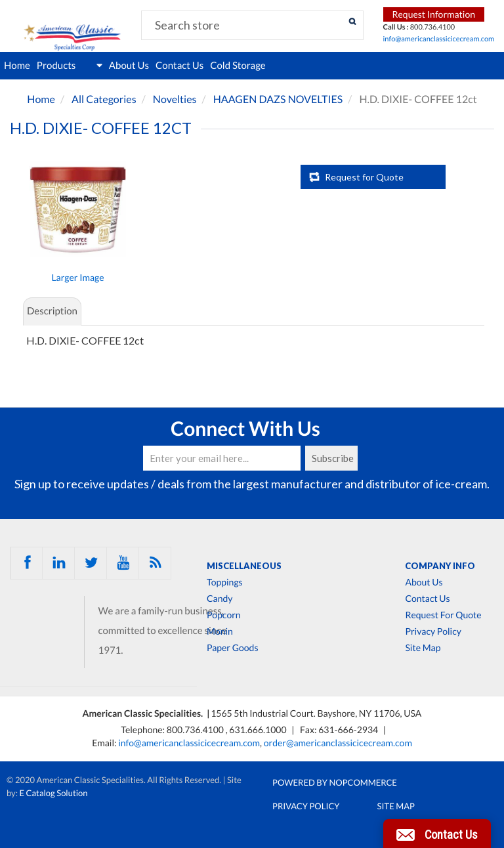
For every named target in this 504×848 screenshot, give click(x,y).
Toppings (225, 582)
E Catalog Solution (54, 793)
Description (52, 311)
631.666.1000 (259, 730)
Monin (220, 631)
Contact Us (179, 66)
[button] (437, 834)
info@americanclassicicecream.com (439, 39)
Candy (220, 599)
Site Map (423, 648)
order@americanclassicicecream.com (338, 743)
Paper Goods (232, 648)
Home (17, 66)
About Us (129, 66)
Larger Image (77, 277)
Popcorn (224, 615)
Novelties (175, 99)
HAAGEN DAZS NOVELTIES (278, 99)
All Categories (104, 99)
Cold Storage (238, 66)
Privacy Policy (433, 631)
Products (70, 66)
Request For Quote (443, 615)
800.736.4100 (196, 730)
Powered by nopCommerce (335, 782)
